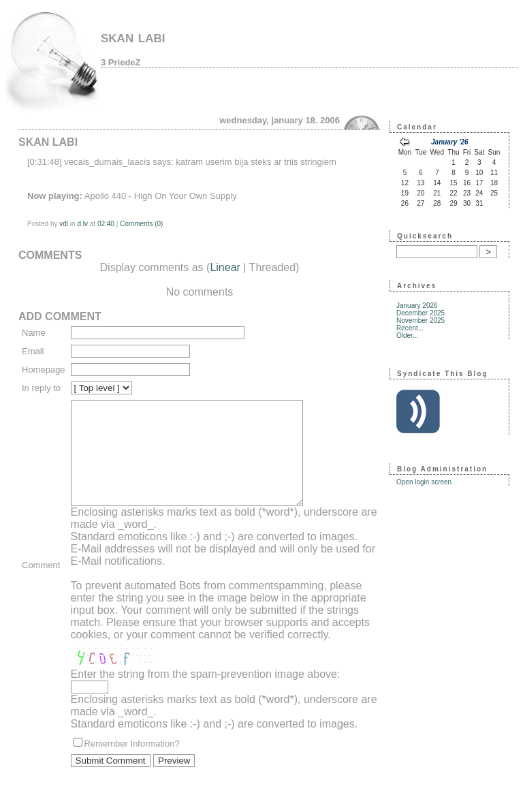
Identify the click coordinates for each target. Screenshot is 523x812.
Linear (225, 267)
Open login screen (424, 482)
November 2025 (421, 321)
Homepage (44, 370)
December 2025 (421, 313)
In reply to (41, 388)
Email (33, 351)
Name (34, 333)
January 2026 (417, 306)
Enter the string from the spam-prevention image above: (206, 694)
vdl (64, 224)
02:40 (106, 224)
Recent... (410, 328)
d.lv (82, 224)
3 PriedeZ (121, 62)
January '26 (450, 142)
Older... (407, 335)
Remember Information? (132, 764)
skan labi (133, 36)
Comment (41, 575)
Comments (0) (141, 224)
